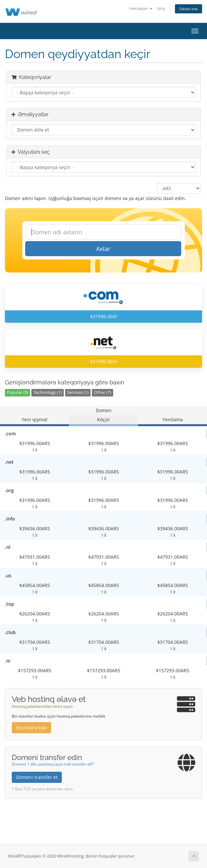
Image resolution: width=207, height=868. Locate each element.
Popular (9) (17, 392)
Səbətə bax (189, 9)
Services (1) (78, 392)
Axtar (103, 249)
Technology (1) (48, 392)
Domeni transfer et (37, 777)
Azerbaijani (141, 8)
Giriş (161, 8)
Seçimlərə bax (31, 728)
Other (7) (103, 392)
